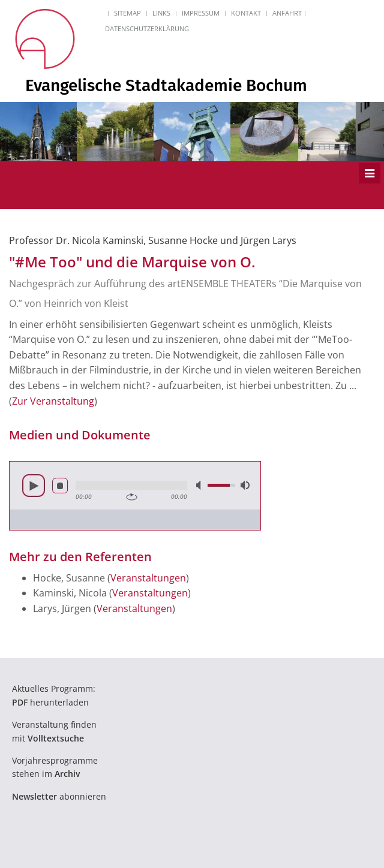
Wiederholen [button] (132, 497)
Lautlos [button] (200, 485)
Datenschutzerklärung (147, 28)
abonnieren (59, 796)
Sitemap (127, 13)
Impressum (201, 13)
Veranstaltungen (148, 578)
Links (161, 13)
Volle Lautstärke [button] (244, 485)
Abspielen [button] (34, 486)
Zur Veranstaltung (53, 401)
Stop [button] (60, 486)
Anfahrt (287, 13)
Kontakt (246, 13)
